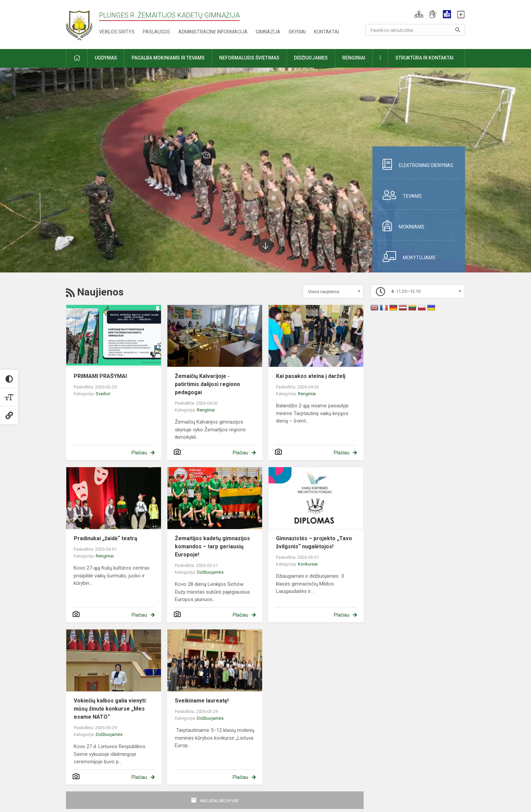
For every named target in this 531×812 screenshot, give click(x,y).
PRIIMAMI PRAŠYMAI (100, 376)
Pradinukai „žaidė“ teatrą (106, 538)
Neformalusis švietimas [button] (249, 58)
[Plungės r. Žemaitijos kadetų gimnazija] (79, 23)
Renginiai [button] (354, 58)
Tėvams (400, 195)
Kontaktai (326, 32)
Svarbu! (103, 394)
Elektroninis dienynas (415, 164)
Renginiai (206, 410)
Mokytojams (407, 257)
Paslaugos (156, 32)
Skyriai (297, 32)
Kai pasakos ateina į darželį (311, 376)
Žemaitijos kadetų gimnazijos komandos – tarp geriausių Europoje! (212, 546)
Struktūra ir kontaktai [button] (424, 58)
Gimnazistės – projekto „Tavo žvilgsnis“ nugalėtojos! (314, 542)
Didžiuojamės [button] (311, 58)
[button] (419, 14)
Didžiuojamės (210, 572)
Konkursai (308, 564)
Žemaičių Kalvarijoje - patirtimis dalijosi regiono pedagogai (207, 384)
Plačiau (139, 453)
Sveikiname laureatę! (202, 701)
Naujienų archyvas (219, 801)
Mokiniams (401, 226)
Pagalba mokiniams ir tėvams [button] (168, 58)
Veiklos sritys (117, 32)
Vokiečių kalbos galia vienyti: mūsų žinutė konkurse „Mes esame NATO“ (110, 709)
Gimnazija (268, 32)
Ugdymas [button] (106, 58)
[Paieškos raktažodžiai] (415, 30)
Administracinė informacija (213, 32)
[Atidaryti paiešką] (458, 30)
